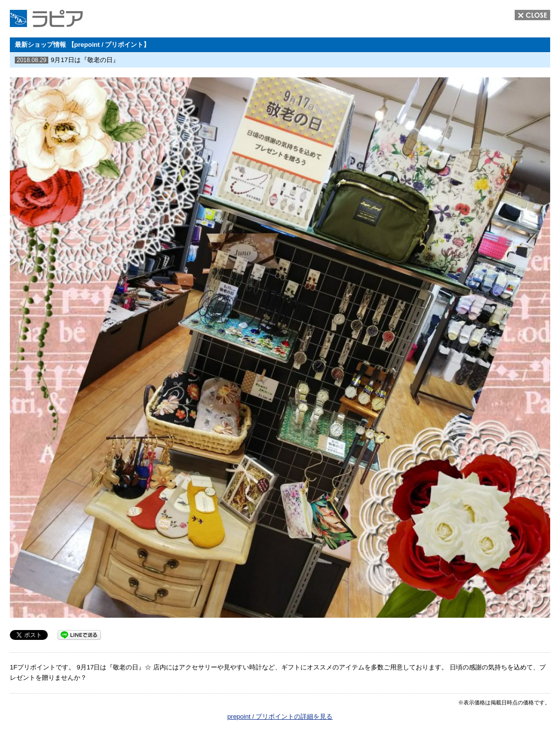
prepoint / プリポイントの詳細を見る (280, 716)
